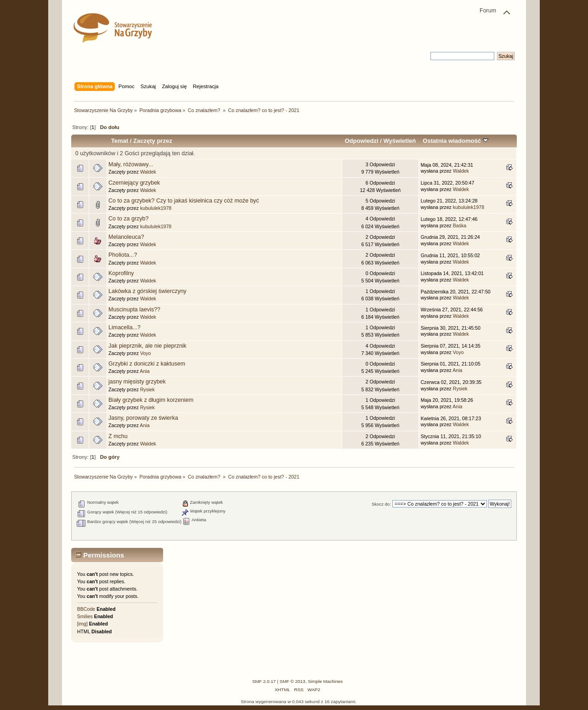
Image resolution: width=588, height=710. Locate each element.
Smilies (85, 616)
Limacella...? (124, 327)
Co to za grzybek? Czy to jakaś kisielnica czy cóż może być (184, 201)
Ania (144, 371)
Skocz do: (381, 504)
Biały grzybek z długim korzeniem (151, 400)
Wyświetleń (399, 141)
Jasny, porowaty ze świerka (143, 418)
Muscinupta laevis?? (134, 310)
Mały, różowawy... (131, 164)
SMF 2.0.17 (264, 681)
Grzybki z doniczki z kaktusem (147, 364)
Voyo (146, 353)
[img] (82, 624)
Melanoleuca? (126, 237)
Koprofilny (121, 273)
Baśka (460, 225)
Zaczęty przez (153, 141)
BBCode (86, 609)
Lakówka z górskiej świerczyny (147, 291)
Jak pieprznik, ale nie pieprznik (147, 346)
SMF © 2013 (293, 681)
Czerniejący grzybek (134, 183)
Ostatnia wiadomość (455, 141)
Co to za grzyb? (128, 219)
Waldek (148, 172)
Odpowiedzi (361, 141)
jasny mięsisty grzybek (137, 382)
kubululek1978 (156, 208)
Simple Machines (325, 681)
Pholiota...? (123, 255)
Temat (120, 141)
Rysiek (147, 389)
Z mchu (118, 436)
